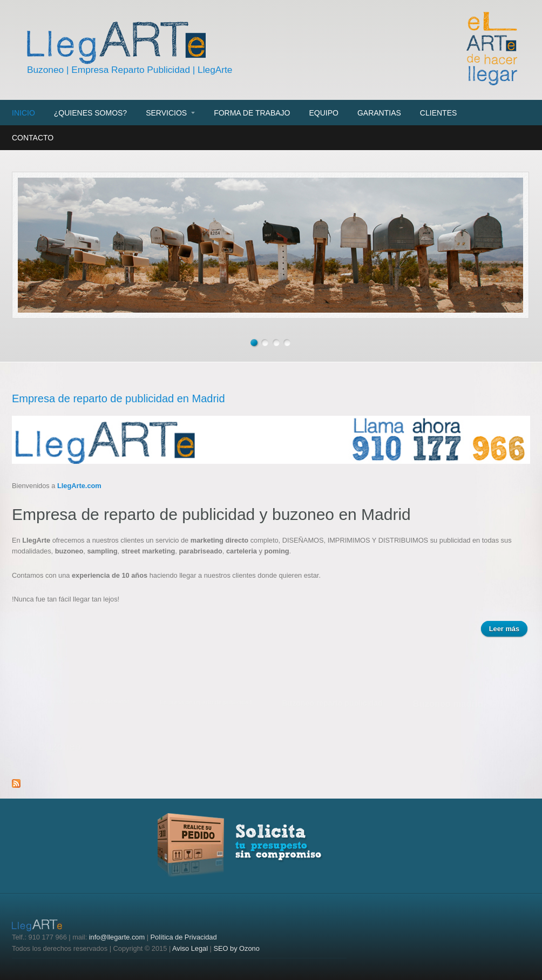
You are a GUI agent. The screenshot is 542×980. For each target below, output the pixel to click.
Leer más (508, 630)
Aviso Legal (190, 948)
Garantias (379, 113)
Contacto (33, 138)
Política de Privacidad (184, 937)
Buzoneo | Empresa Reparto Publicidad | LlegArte (130, 70)
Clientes (438, 113)
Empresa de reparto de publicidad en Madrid (118, 398)
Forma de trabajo (252, 113)
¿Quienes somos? (90, 113)
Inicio (23, 113)
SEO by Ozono (236, 948)
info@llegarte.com (117, 937)
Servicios (166, 113)
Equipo (323, 113)
